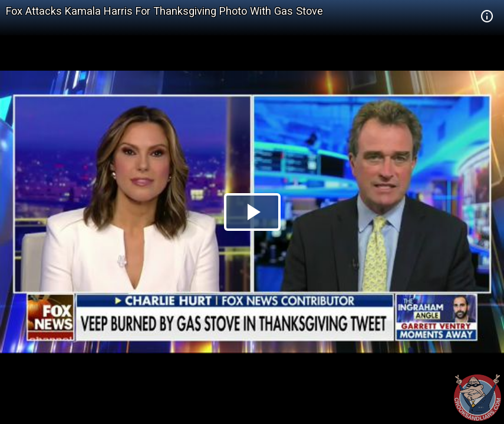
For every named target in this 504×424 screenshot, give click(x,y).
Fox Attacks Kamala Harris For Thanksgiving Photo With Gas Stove (164, 11)
